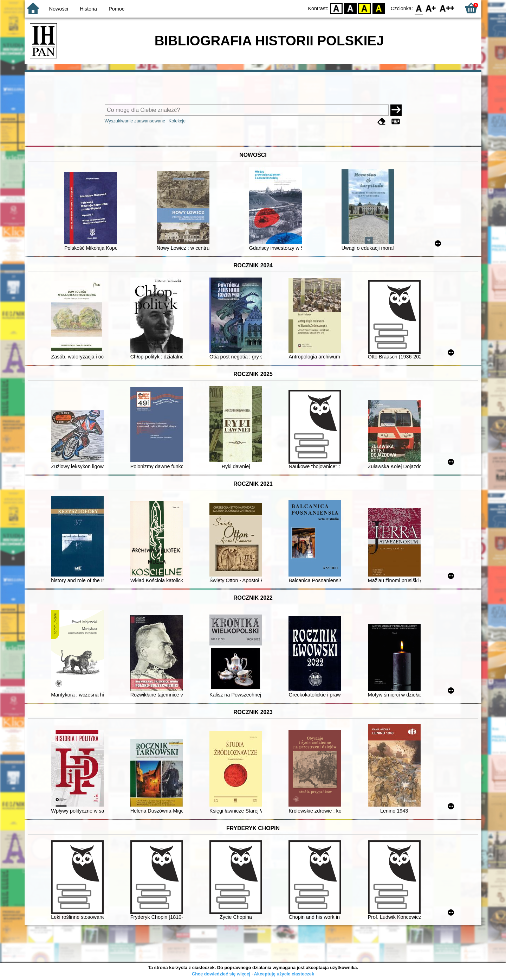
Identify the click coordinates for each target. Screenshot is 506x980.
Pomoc (116, 9)
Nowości (59, 9)
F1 (431, 8)
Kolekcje (177, 121)
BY (379, 8)
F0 (419, 8)
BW (350, 8)
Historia (88, 9)
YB (365, 8)
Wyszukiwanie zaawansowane (135, 121)
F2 (447, 8)
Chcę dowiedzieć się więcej (221, 974)
